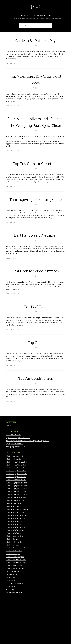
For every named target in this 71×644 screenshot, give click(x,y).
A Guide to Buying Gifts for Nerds (16, 532)
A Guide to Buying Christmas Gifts (16, 509)
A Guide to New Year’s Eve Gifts (16, 595)
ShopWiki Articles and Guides (35, 16)
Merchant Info (10, 624)
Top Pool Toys (36, 353)
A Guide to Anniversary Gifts (15, 503)
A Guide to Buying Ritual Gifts (15, 547)
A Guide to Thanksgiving (13, 601)
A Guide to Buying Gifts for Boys (16, 515)
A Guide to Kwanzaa (12, 592)
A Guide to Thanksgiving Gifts (15, 603)
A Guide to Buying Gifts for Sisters (16, 538)
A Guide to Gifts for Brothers (15, 559)
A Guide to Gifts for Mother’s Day (16, 577)
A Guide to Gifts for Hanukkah (15, 571)
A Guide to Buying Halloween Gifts (16, 544)
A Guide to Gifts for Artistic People (17, 556)
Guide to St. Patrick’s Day (36, 43)
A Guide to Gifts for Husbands (15, 574)
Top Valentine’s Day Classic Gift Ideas (35, 85)
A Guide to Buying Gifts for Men (16, 526)
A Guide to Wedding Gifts (14, 612)
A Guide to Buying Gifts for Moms (16, 529)
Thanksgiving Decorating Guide (36, 229)
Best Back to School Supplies (35, 314)
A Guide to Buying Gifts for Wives (16, 541)
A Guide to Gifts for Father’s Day (16, 565)
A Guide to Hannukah (12, 586)
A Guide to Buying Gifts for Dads (16, 518)
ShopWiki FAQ (10, 633)
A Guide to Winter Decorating (15, 615)
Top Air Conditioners (35, 424)
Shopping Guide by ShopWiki (15, 630)
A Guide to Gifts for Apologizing (16, 553)
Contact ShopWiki (11, 621)
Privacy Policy (10, 627)
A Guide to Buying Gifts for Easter (16, 521)
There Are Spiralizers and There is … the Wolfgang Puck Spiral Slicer (36, 135)
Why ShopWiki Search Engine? (15, 639)
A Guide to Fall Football (13, 550)
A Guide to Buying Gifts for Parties (16, 535)
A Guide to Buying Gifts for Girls (16, 524)
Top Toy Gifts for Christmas (36, 186)
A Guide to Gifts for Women (14, 580)
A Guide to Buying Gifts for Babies (16, 512)
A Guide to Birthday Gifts (13, 506)
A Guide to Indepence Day (14, 589)
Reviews (17, 70)
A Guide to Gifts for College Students (17, 562)
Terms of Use (10, 636)
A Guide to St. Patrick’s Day (14, 598)
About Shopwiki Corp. (13, 618)
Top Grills (36, 388)
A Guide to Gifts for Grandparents (16, 568)
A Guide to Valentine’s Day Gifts (16, 606)
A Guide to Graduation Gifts (14, 583)
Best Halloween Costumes (36, 271)
